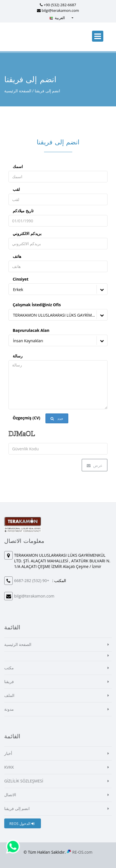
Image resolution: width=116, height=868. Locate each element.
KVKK (9, 767)
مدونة (9, 709)
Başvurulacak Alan (31, 330)
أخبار (8, 753)
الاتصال (10, 795)
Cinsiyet (21, 279)
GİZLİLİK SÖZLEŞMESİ (24, 781)
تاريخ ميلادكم (23, 211)
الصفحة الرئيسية (18, 91)
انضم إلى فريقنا (17, 808)
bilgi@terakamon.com (60, 10)
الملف (9, 695)
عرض (95, 465)
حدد (57, 419)
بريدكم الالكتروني (27, 233)
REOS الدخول (22, 824)
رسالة (18, 356)
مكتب (9, 668)
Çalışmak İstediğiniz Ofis (37, 305)
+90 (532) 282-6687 (60, 5)
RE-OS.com (82, 852)
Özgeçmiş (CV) (26, 418)
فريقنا (9, 682)
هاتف (17, 256)
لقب (16, 189)
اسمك (18, 166)
